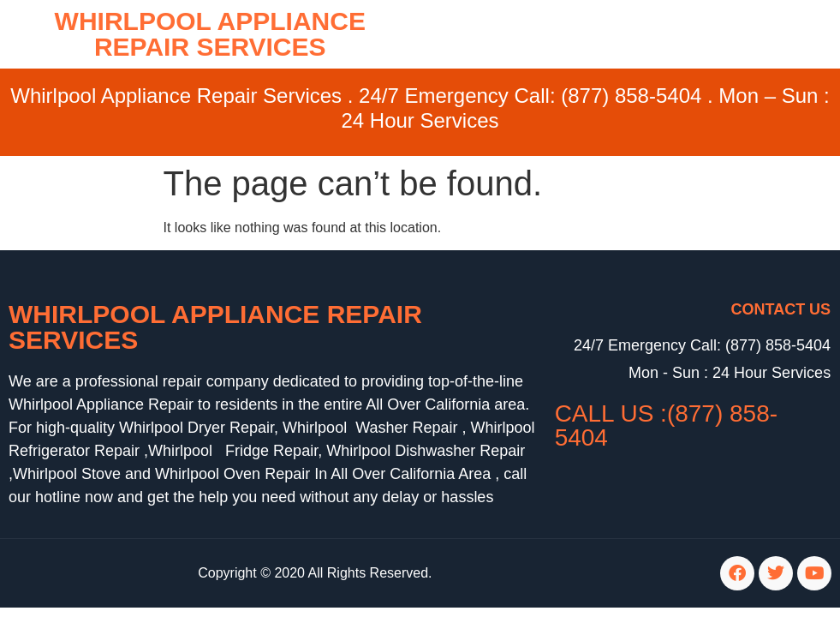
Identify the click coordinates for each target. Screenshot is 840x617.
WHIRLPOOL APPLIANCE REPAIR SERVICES (210, 34)
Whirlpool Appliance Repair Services (215, 327)
